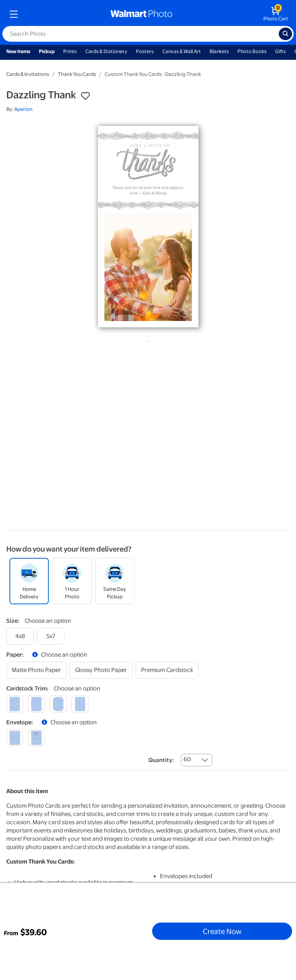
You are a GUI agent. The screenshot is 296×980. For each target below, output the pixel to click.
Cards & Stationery (106, 51)
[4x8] (20, 636)
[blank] (15, 738)
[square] (15, 704)
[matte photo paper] (36, 670)
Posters (145, 51)
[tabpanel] (148, 227)
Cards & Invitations (28, 74)
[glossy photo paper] (101, 670)
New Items (18, 51)
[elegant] (58, 704)
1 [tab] (147, 340)
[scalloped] (80, 704)
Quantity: (161, 760)
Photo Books (252, 51)
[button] (85, 96)
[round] (36, 704)
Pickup (47, 51)
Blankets (219, 51)
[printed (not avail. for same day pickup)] (36, 738)
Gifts (280, 51)
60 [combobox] (187, 759)
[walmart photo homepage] (142, 14)
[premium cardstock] (167, 670)
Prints (70, 51)
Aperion (23, 109)
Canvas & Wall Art (182, 51)
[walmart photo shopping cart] (276, 14)
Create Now (222, 931)
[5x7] (51, 636)
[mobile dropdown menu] (14, 14)
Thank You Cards (77, 74)
